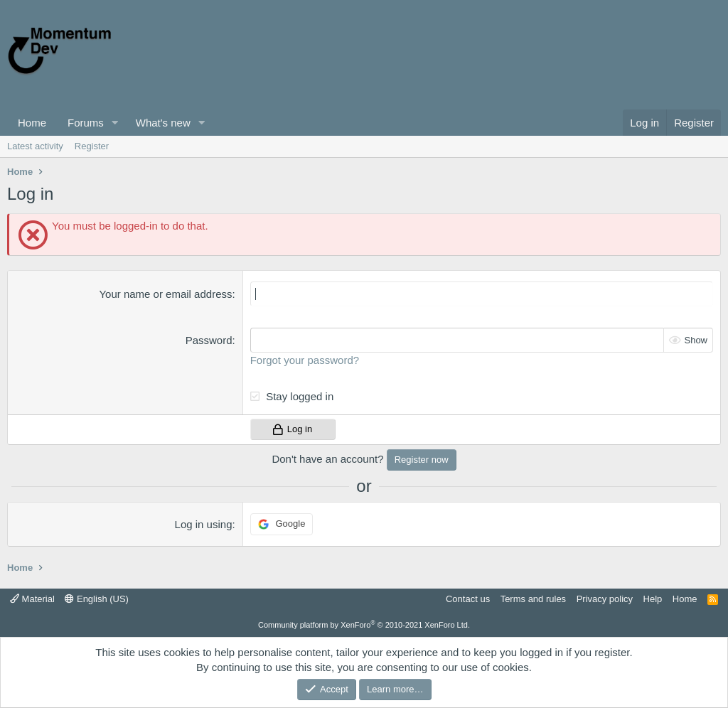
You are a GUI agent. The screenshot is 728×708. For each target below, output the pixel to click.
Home (32, 123)
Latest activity (35, 146)
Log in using (204, 524)
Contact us (468, 599)
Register (92, 146)
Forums (86, 123)
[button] (115, 123)
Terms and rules (533, 599)
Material (32, 599)
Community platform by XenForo (364, 625)
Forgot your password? (305, 360)
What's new (163, 123)
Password (209, 340)
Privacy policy (605, 599)
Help (653, 599)
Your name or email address (165, 294)
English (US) (97, 599)
